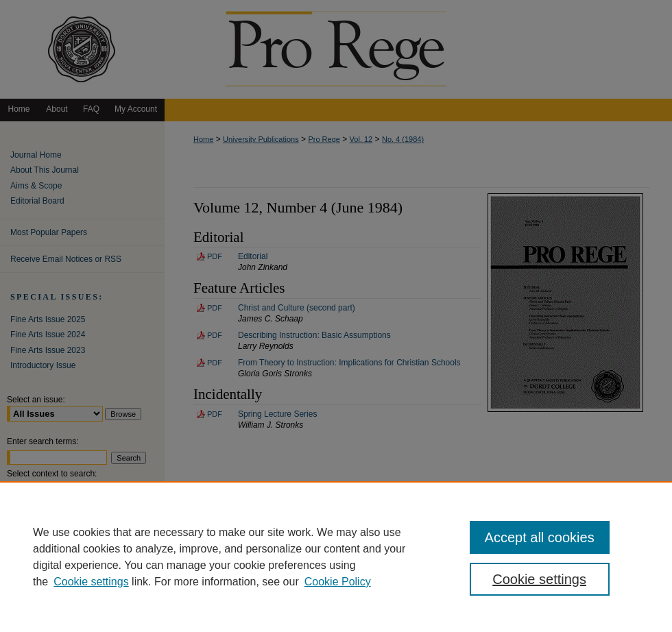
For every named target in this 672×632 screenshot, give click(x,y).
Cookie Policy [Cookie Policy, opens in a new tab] (338, 582)
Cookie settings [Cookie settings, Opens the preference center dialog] (539, 579)
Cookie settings (91, 582)
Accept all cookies (540, 537)
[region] (336, 557)
